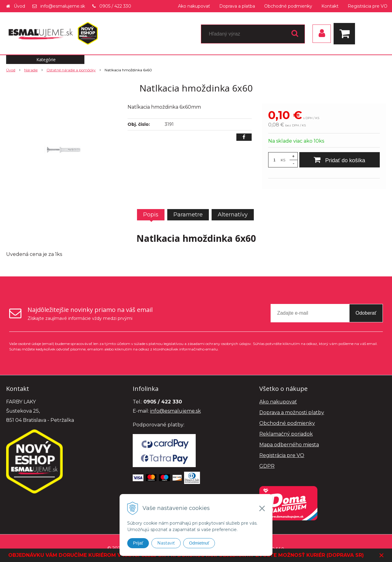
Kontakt (330, 6)
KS (283, 160)
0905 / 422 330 (115, 6)
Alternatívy (233, 215)
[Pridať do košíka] (340, 160)
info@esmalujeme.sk (63, 6)
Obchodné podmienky (288, 6)
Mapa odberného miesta (289, 445)
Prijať (138, 543)
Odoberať (366, 313)
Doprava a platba (237, 6)
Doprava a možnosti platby (292, 412)
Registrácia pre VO (368, 6)
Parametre (188, 215)
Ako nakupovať (194, 6)
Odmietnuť (199, 543)
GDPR (267, 466)
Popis (151, 215)
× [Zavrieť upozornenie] (382, 555)
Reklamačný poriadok (286, 434)
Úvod (19, 6)
